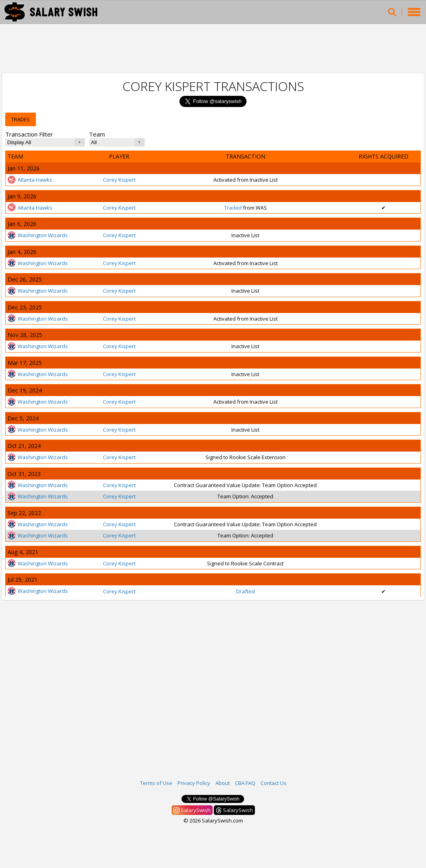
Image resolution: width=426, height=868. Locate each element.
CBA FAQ (245, 783)
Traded (233, 208)
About (223, 783)
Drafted (246, 591)
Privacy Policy (194, 783)
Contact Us (273, 783)
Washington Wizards (38, 235)
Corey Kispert (119, 180)
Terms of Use (156, 783)
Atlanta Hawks (30, 180)
